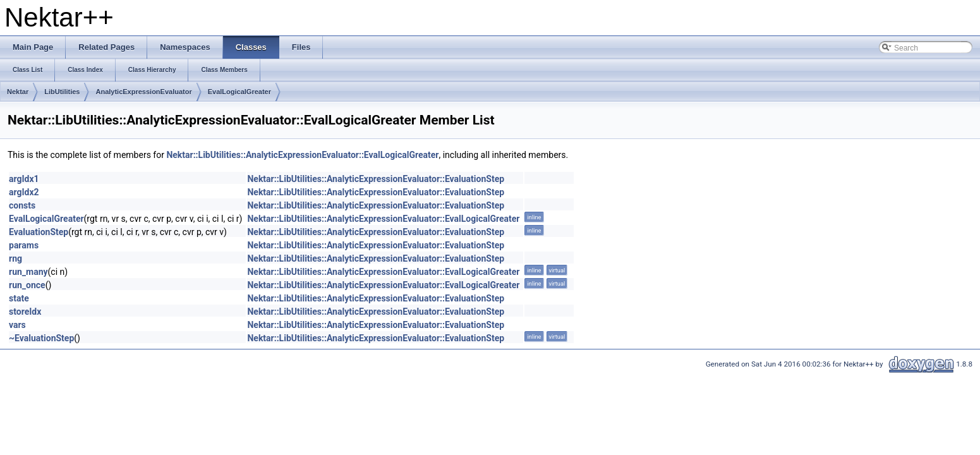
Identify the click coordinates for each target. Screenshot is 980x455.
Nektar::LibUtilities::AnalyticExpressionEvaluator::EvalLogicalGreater (302, 155)
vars (17, 325)
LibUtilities (62, 92)
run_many (28, 272)
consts (22, 205)
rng (15, 258)
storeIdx (25, 312)
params (24, 245)
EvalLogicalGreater (239, 92)
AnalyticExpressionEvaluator (143, 92)
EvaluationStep (39, 232)
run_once (27, 285)
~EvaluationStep (41, 338)
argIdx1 (24, 179)
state (19, 298)
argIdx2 (24, 192)
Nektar (18, 92)
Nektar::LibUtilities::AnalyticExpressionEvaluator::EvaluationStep (376, 179)
